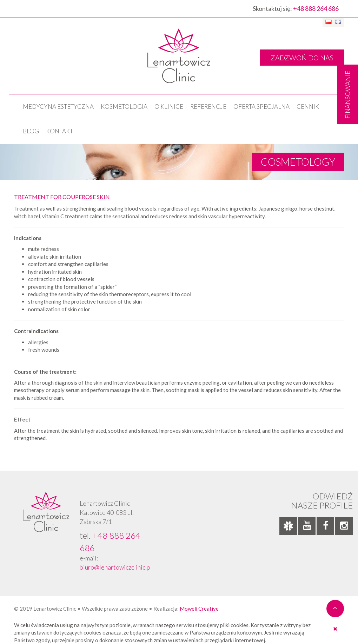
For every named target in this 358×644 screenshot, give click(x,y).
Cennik (308, 107)
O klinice (169, 107)
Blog (31, 131)
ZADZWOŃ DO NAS (302, 58)
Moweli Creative (199, 609)
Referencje (208, 107)
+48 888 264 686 (316, 8)
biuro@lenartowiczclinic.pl (116, 567)
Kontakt (59, 131)
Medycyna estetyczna (58, 107)
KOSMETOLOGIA (124, 107)
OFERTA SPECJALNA (261, 107)
